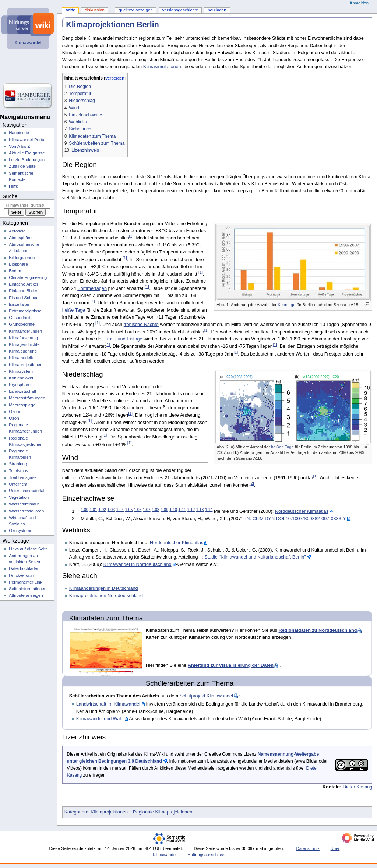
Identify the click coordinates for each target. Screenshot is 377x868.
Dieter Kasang (357, 787)
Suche (10, 196)
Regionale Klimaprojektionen (163, 812)
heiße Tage (74, 310)
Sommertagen (92, 288)
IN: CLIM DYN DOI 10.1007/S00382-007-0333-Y (296, 519)
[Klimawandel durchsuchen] (27, 205)
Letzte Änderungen (27, 160)
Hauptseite (19, 133)
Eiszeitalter (19, 304)
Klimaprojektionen (109, 812)
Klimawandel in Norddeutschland (138, 564)
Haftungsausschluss (206, 855)
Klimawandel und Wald (100, 719)
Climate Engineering (28, 277)
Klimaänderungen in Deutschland (104, 588)
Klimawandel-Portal (27, 140)
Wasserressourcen (26, 511)
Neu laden (217, 10)
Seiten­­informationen (28, 589)
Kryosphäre (20, 385)
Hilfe (13, 186)
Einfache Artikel (23, 284)
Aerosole (17, 231)
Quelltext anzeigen (135, 10)
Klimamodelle (22, 358)
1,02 (102, 510)
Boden (15, 271)
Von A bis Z (19, 146)
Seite (70, 10)
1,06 (138, 510)
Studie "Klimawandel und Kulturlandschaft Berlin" (255, 557)
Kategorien (76, 812)
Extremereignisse (25, 311)
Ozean (15, 412)
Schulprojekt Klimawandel (206, 696)
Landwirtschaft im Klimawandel (108, 704)
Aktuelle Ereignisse (27, 153)
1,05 (129, 510)
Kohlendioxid (21, 378)
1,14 (209, 510)
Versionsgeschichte (180, 10)
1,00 (84, 510)
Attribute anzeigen (26, 595)
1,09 (164, 510)
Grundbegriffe (22, 324)
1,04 (120, 510)
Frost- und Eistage (123, 339)
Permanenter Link (25, 582)
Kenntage (286, 305)
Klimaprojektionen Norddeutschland (106, 596)
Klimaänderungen (25, 331)
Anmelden (359, 3)
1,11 (182, 510)
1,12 (191, 510)
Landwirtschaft (22, 391)
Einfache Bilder (23, 291)
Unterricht (18, 484)
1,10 (173, 510)
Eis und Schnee (24, 298)
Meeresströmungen (27, 398)
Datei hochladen (24, 568)
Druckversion (21, 575)
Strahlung (18, 464)
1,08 (156, 510)
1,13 (200, 510)
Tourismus (18, 471)
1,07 (147, 510)
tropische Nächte (141, 325)
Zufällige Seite (22, 166)
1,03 (111, 510)
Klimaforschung (23, 338)
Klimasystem (21, 371)
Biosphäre (18, 264)
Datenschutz (308, 848)
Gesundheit (20, 318)
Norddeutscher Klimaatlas (302, 511)
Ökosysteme (21, 531)
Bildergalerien (22, 258)
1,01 (93, 510)
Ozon (14, 418)
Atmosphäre (20, 238)
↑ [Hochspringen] (78, 519)
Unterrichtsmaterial (27, 491)
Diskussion (94, 10)
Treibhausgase (23, 477)
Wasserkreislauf (24, 504)
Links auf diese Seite (28, 549)
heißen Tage (282, 447)
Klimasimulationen (162, 67)
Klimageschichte (24, 344)
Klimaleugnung (23, 351)
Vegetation (19, 497)
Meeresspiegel (23, 405)
